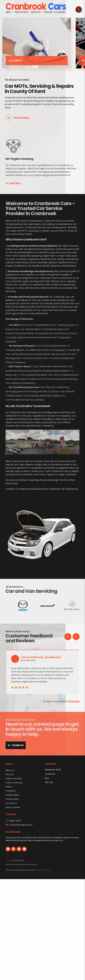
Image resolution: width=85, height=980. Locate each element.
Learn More (13, 183)
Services (10, 774)
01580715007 (14, 821)
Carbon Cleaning (14, 783)
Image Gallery (12, 795)
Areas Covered (13, 807)
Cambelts (11, 791)
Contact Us (16, 745)
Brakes (9, 787)
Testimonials (12, 799)
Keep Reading (17, 118)
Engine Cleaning (14, 778)
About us (10, 770)
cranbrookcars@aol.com (19, 825)
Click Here (73, 701)
